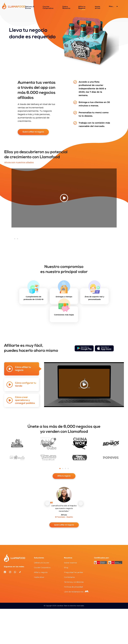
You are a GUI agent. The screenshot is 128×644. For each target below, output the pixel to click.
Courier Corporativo (48, 8)
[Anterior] (47, 504)
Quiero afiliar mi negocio (33, 132)
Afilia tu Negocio (82, 8)
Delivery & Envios (30, 8)
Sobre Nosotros (66, 8)
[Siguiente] (81, 504)
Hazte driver (98, 8)
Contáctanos (69, 578)
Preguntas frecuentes (73, 573)
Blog (66, 568)
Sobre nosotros (70, 563)
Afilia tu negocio (64, 476)
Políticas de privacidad (73, 587)
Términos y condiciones (74, 582)
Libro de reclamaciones (74, 592)
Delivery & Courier (42, 563)
